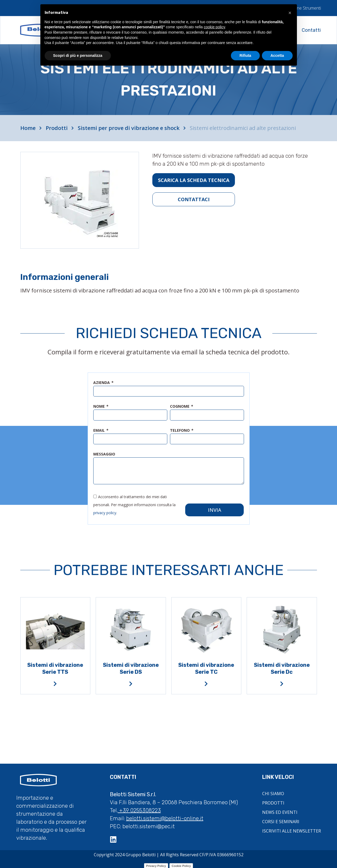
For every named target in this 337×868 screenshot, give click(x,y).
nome (100, 407)
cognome (180, 407)
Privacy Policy (156, 863)
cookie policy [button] (214, 27)
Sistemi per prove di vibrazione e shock (129, 128)
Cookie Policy (181, 863)
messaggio (104, 454)
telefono (180, 430)
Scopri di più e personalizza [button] (78, 56)
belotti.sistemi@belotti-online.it (165, 815)
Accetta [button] (277, 56)
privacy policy (105, 510)
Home (28, 128)
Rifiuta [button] (245, 56)
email (100, 430)
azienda (102, 383)
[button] (290, 13)
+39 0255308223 (139, 807)
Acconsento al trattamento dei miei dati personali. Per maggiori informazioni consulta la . (134, 502)
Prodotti (57, 128)
